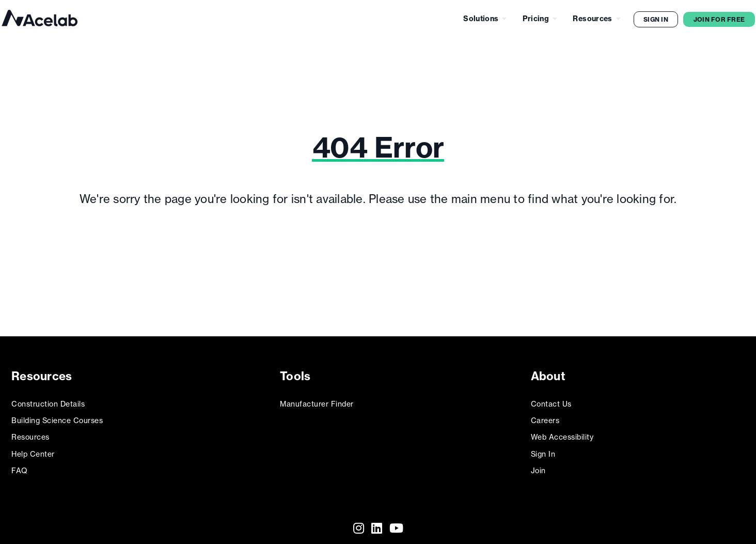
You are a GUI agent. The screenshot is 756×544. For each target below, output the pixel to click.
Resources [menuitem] (592, 19)
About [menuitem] (549, 375)
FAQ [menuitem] (20, 466)
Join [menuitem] (538, 466)
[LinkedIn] (377, 524)
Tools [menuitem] (296, 375)
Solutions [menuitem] (481, 19)
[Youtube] (396, 524)
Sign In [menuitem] (543, 449)
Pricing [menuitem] (536, 19)
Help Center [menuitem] (33, 449)
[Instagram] (359, 524)
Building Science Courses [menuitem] (57, 416)
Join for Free (719, 19)
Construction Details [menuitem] (48, 399)
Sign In (656, 19)
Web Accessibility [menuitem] (562, 433)
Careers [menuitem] (545, 416)
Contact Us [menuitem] (551, 399)
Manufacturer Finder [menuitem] (317, 399)
